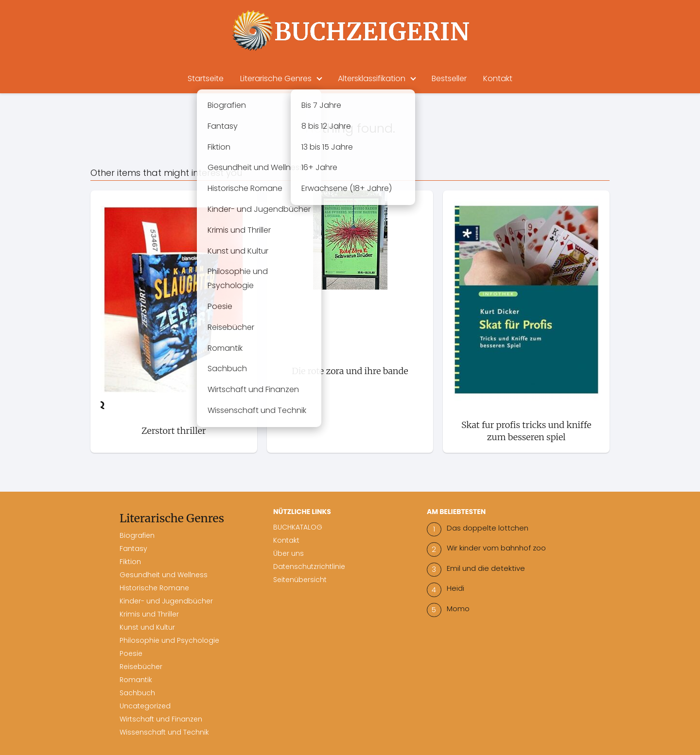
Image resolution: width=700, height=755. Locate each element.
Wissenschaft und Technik (164, 732)
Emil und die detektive (486, 568)
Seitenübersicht (300, 580)
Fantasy (133, 549)
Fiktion (130, 562)
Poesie (131, 653)
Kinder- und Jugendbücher (166, 601)
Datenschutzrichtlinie (309, 566)
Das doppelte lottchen (488, 528)
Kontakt (498, 78)
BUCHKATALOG (298, 527)
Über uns (289, 553)
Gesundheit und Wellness (164, 575)
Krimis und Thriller (149, 614)
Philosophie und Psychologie (169, 640)
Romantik (136, 680)
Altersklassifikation (372, 78)
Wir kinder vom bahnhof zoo (496, 548)
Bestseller (449, 78)
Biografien (137, 535)
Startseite (206, 78)
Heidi (455, 588)
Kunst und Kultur (147, 627)
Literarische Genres (276, 78)
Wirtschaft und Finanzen (161, 719)
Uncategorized (145, 706)
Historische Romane (154, 588)
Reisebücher (141, 667)
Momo (458, 609)
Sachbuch (137, 693)
